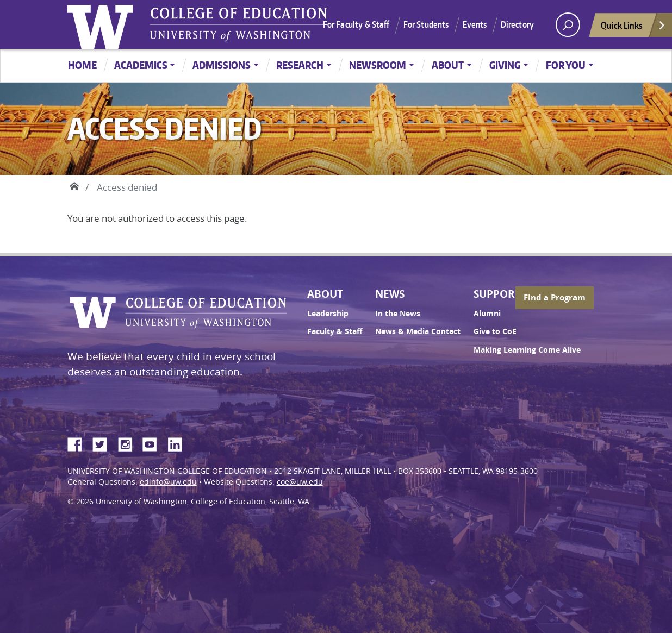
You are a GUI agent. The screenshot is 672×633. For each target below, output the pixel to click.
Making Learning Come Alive (527, 350)
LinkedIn (179, 443)
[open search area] (568, 25)
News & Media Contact (418, 331)
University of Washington (103, 24)
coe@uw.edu (300, 482)
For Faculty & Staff (356, 24)
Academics (141, 65)
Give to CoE (495, 331)
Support (497, 294)
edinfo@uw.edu (168, 482)
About (448, 65)
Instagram (129, 443)
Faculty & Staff (335, 331)
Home (82, 65)
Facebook (79, 443)
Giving (505, 65)
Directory (517, 24)
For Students (426, 24)
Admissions (222, 65)
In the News (398, 314)
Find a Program (555, 297)
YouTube (154, 443)
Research (300, 65)
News (390, 294)
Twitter (104, 443)
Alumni (487, 314)
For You (566, 65)
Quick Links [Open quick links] (633, 28)
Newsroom (378, 65)
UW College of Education (239, 24)
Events (475, 24)
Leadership (328, 314)
